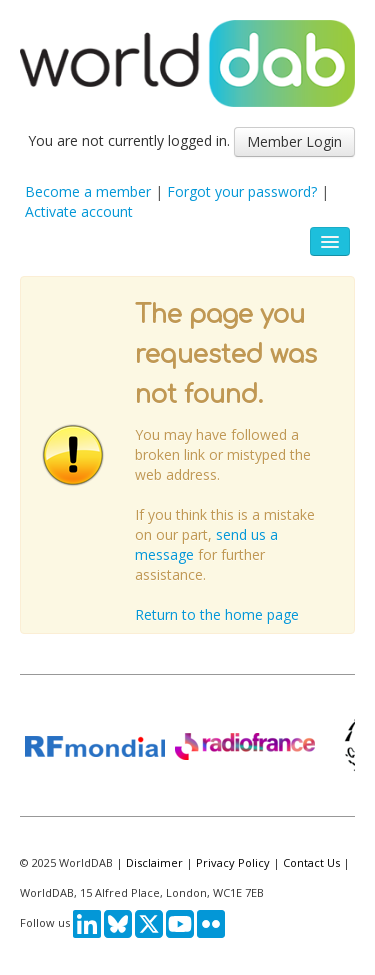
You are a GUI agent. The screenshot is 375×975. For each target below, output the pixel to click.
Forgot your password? (242, 191)
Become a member (88, 191)
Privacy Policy (233, 862)
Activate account (79, 211)
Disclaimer (154, 862)
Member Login (294, 141)
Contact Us (311, 862)
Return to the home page (217, 614)
